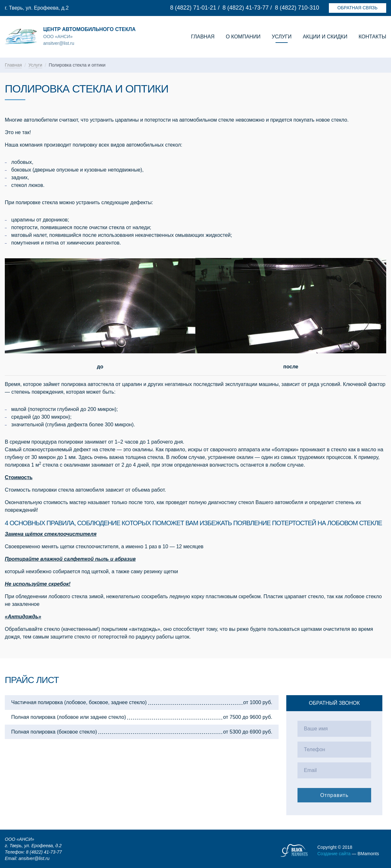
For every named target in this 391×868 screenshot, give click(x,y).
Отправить (334, 795)
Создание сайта (334, 854)
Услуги (281, 37)
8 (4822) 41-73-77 (246, 8)
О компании (243, 37)
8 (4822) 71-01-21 (193, 8)
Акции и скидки (325, 37)
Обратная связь (358, 8)
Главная (203, 37)
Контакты (372, 37)
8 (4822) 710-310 (297, 8)
